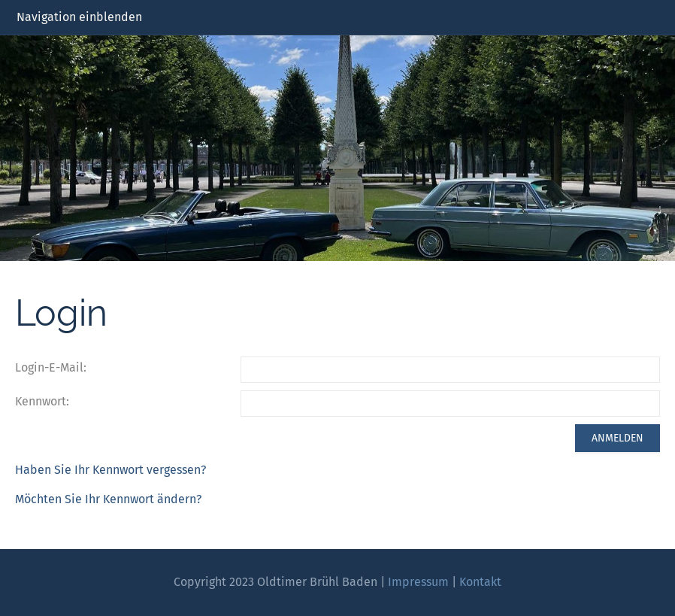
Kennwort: (42, 401)
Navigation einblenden (79, 17)
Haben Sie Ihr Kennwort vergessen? (110, 470)
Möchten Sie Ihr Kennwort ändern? (108, 499)
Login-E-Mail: (51, 367)
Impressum (418, 582)
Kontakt (480, 582)
